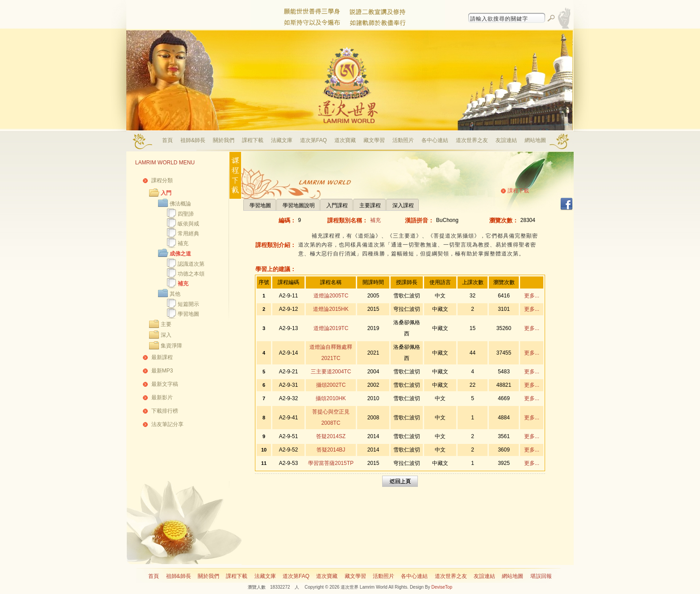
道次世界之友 (472, 140)
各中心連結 (435, 140)
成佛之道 (180, 254)
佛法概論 (180, 204)
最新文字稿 (165, 384)
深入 (166, 335)
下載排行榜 (165, 411)
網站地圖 (535, 140)
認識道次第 (191, 264)
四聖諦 (186, 214)
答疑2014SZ (331, 436)
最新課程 (162, 357)
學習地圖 (188, 314)
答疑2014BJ (331, 450)
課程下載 (253, 140)
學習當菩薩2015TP (331, 463)
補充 (183, 243)
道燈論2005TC (331, 296)
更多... (532, 296)
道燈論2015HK (331, 309)
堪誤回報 (541, 576)
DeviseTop (442, 587)
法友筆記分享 (167, 424)
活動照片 (403, 140)
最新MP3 (162, 371)
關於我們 (224, 140)
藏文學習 (374, 140)
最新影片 (162, 397)
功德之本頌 (191, 274)
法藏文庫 (282, 140)
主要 (166, 324)
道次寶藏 (345, 140)
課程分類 (162, 180)
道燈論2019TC (331, 328)
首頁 (167, 140)
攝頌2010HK (331, 398)
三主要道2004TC (331, 372)
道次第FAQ (313, 140)
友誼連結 (506, 140)
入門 (166, 193)
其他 (175, 294)
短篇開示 (188, 304)
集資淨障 (171, 346)
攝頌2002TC (331, 385)
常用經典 (188, 234)
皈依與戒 (188, 224)
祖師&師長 (193, 140)
